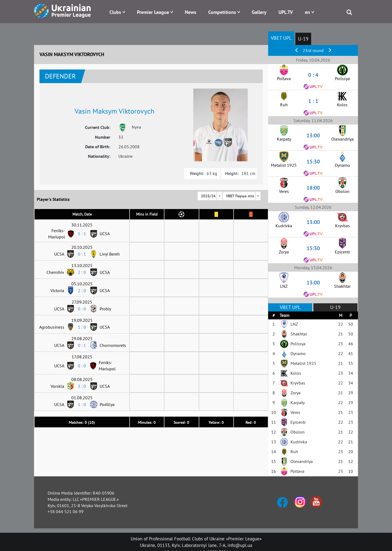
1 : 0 (82, 327)
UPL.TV (286, 12)
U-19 (303, 39)
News (191, 12)
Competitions (222, 12)
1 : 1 (82, 234)
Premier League (153, 12)
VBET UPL (281, 38)
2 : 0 (82, 272)
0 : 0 (82, 309)
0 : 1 (82, 254)
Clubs (115, 12)
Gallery (259, 12)
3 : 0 (82, 386)
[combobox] (210, 196)
